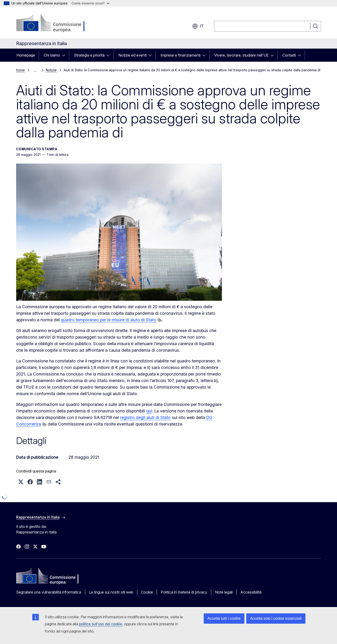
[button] (21, 482)
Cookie (147, 592)
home (20, 70)
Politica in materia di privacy (184, 592)
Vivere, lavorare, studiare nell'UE (241, 55)
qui (149, 411)
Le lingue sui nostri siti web (111, 592)
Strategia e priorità (89, 55)
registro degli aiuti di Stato (145, 417)
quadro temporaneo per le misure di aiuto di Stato (109, 320)
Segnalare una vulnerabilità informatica (49, 592)
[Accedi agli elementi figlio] (65, 55)
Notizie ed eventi (132, 55)
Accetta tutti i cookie (224, 618)
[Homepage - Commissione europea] (53, 23)
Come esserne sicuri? (91, 3)
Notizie (51, 70)
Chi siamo (52, 55)
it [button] (198, 26)
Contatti (289, 55)
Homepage (26, 55)
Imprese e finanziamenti (180, 55)
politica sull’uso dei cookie (101, 624)
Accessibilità (251, 592)
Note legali (224, 592)
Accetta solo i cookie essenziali (276, 618)
